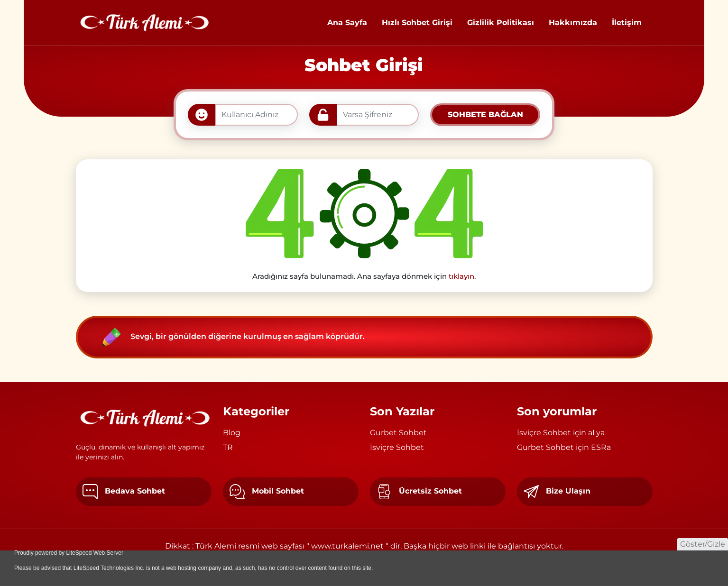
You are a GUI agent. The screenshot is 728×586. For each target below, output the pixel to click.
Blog (232, 433)
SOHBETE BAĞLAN (485, 114)
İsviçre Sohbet (397, 447)
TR (228, 447)
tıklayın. (462, 276)
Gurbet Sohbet (398, 433)
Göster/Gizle (703, 544)
